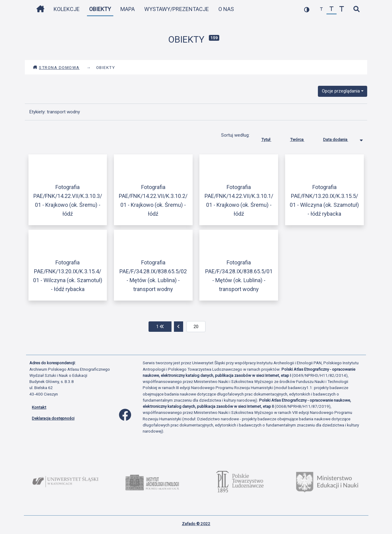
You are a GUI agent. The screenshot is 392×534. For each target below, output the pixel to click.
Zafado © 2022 (196, 524)
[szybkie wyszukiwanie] (356, 9)
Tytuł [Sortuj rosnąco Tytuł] (271, 138)
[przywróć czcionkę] (332, 9)
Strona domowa (56, 67)
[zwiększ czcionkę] (342, 9)
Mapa (128, 9)
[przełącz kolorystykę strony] (307, 9)
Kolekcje (67, 9)
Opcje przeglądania (341, 91)
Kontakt (39, 407)
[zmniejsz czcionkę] (321, 9)
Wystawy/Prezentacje (177, 9)
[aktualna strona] (196, 327)
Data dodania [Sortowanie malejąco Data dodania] (340, 138)
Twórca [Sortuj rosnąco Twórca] (302, 138)
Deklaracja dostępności (53, 418)
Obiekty (100, 9)
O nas (226, 9)
